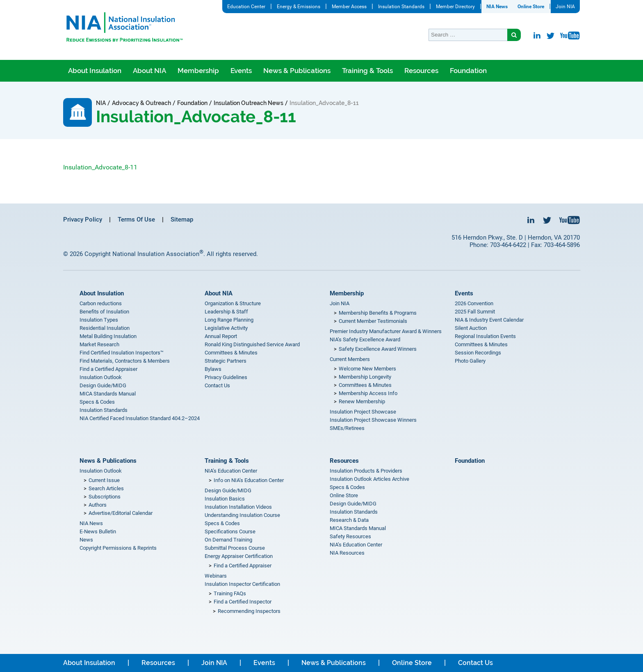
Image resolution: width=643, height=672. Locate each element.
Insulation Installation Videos (238, 507)
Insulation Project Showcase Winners (373, 420)
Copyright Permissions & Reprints (118, 548)
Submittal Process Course (235, 548)
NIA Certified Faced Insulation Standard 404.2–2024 (140, 418)
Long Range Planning (229, 320)
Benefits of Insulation (104, 312)
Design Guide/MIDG (103, 385)
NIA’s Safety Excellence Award (365, 339)
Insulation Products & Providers (366, 471)
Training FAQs (230, 593)
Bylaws (213, 369)
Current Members (350, 359)
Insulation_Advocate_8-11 (100, 167)
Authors (98, 505)
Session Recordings (478, 353)
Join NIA (565, 7)
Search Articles (106, 488)
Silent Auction (471, 328)
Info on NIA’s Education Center (249, 480)
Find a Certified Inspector (243, 602)
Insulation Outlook (101, 377)
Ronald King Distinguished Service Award (252, 344)
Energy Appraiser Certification (239, 556)
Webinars (216, 576)
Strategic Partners (226, 361)
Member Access (349, 7)
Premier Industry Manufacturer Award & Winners (386, 331)
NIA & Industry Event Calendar (489, 320)
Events (241, 71)
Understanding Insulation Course (242, 515)
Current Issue (104, 480)
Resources (421, 71)
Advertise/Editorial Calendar (121, 513)
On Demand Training (228, 540)
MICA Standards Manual (108, 394)
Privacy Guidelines (226, 377)
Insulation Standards (401, 7)
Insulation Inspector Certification (242, 584)
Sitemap (182, 219)
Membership (198, 71)
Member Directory (455, 7)
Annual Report (221, 336)
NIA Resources (347, 553)
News (86, 540)
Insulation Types (99, 320)
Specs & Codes (97, 402)
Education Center (246, 7)
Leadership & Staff (226, 312)
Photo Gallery (470, 361)
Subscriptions (105, 497)
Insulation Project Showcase (363, 412)
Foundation (468, 71)
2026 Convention (474, 303)
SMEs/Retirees (347, 428)
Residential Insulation (105, 328)
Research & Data (349, 520)
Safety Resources (350, 536)
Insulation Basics (225, 499)
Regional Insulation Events (485, 336)
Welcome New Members (367, 369)
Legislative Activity (226, 328)
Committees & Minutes (231, 353)
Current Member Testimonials (373, 321)
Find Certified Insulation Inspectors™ (122, 353)
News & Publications (297, 71)
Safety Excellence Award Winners (378, 349)
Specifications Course (230, 531)
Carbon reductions (101, 303)
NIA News (497, 7)
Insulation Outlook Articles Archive (369, 479)
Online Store (531, 7)
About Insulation (95, 71)
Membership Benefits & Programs (378, 313)
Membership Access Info (368, 393)
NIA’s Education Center (231, 471)
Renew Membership (362, 401)
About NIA (149, 71)
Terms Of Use (136, 219)
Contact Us (217, 385)
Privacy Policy (83, 219)
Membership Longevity (365, 377)
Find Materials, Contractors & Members (125, 361)
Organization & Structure (233, 303)
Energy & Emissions (299, 7)
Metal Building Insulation (108, 336)
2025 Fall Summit (475, 312)
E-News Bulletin (98, 531)
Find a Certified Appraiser (108, 369)
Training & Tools (367, 71)
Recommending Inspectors (249, 611)
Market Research (99, 344)
